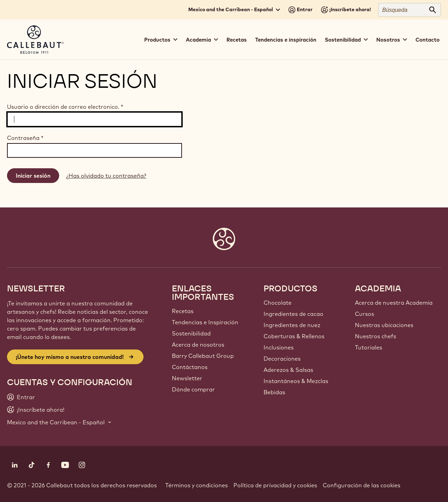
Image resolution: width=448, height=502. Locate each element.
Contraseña (25, 138)
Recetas (237, 40)
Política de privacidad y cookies (275, 485)
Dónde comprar (193, 389)
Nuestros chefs (376, 336)
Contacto (428, 40)
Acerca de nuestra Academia (394, 303)
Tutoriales (369, 347)
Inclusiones (279, 347)
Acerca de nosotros (198, 345)
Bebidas (274, 392)
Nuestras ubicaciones (384, 325)
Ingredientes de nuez (292, 325)
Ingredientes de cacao (293, 314)
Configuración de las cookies (362, 485)
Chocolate (278, 303)
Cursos (365, 314)
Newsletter (187, 378)
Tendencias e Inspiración (205, 322)
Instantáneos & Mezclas (296, 381)
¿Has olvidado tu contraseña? (106, 176)
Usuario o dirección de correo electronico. (65, 107)
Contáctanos (190, 367)
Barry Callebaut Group (203, 356)
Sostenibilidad (191, 333)
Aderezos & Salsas (288, 370)
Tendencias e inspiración (286, 40)
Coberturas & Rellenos (294, 336)
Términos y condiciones (197, 485)
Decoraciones (282, 359)
